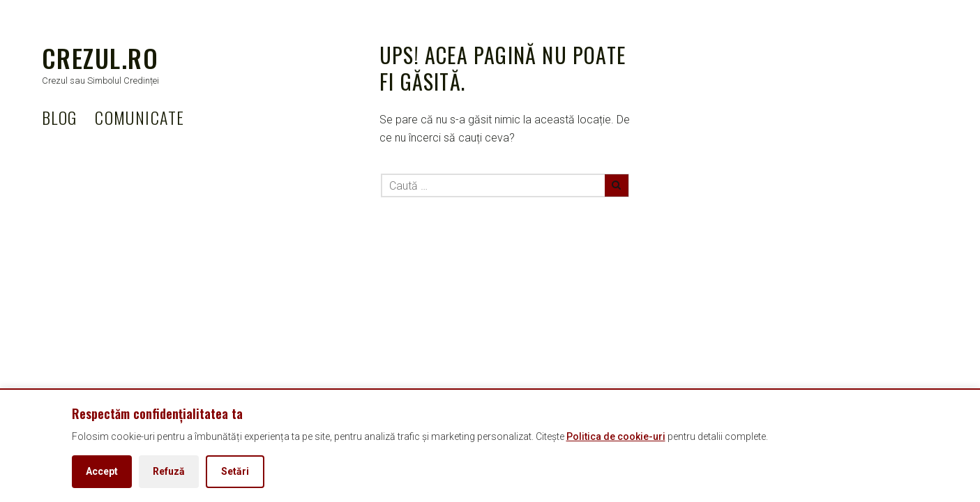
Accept (102, 471)
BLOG (60, 117)
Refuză (169, 471)
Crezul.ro (100, 58)
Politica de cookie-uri (616, 436)
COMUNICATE (140, 117)
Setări (235, 471)
